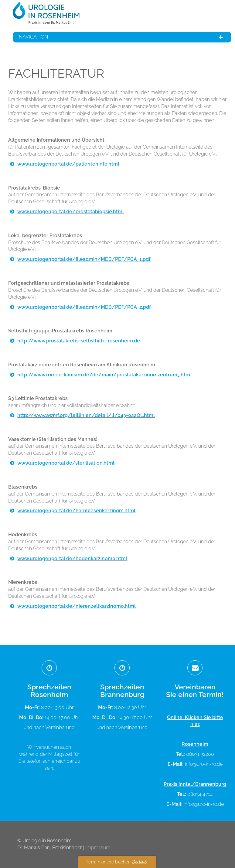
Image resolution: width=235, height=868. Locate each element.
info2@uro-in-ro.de (204, 804)
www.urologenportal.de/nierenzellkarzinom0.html (77, 606)
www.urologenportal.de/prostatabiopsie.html (71, 212)
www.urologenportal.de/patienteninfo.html (68, 164)
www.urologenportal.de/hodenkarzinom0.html (72, 558)
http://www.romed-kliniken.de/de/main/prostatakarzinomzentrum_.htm (104, 375)
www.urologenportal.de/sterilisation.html (66, 463)
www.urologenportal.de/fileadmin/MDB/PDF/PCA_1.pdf (84, 259)
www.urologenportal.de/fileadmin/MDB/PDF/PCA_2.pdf (84, 307)
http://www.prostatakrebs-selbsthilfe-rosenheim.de (79, 341)
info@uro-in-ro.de (204, 764)
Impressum (98, 848)
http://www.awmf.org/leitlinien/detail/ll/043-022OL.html (86, 415)
